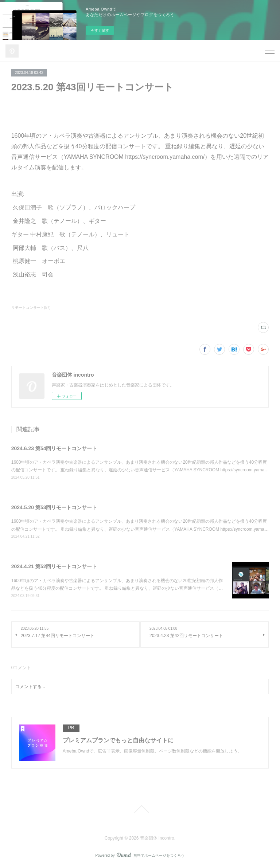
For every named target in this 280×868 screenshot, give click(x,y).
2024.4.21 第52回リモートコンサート (54, 566)
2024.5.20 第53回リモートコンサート (54, 507)
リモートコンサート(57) (31, 308)
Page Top (140, 809)
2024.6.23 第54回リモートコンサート (54, 448)
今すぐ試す (100, 30)
